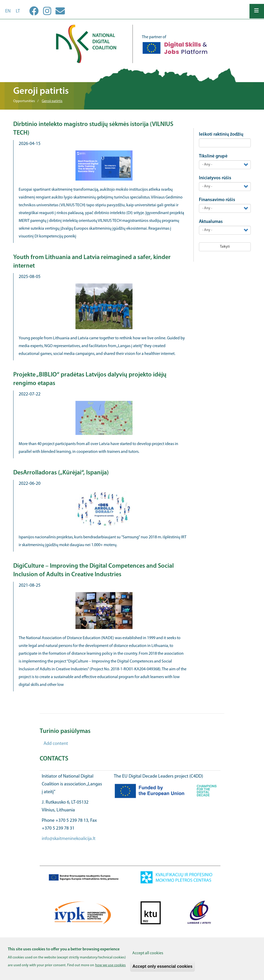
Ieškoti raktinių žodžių (221, 134)
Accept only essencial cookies (162, 966)
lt (18, 11)
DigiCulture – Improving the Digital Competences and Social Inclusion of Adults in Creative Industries (93, 570)
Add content (56, 744)
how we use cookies (110, 965)
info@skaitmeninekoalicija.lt (69, 839)
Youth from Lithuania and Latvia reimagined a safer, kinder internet (92, 262)
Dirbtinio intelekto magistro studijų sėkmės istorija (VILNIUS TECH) (93, 129)
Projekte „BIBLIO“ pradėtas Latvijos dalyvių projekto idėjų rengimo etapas (90, 379)
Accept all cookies (148, 953)
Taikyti (225, 247)
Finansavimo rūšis (217, 200)
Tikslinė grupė (213, 156)
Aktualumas (211, 222)
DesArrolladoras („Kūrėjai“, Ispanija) (61, 473)
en (8, 11)
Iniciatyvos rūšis (215, 178)
